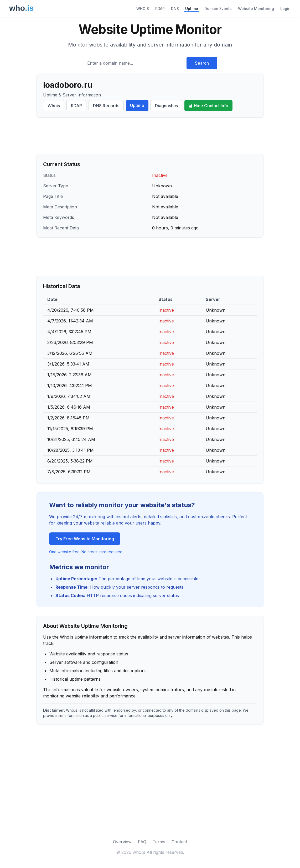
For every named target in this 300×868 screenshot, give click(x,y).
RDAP (160, 9)
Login (285, 9)
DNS (175, 9)
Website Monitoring (256, 9)
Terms (159, 842)
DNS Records (106, 106)
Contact (179, 842)
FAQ (142, 842)
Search (202, 63)
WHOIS (143, 9)
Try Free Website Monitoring (85, 539)
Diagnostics (166, 106)
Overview (122, 842)
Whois (54, 106)
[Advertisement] (150, 136)
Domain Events (218, 9)
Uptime (192, 9)
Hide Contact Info (208, 106)
